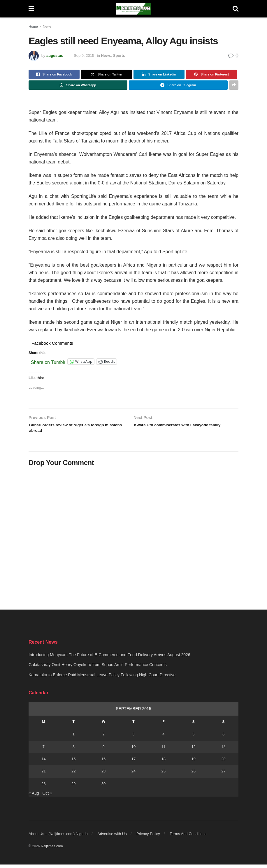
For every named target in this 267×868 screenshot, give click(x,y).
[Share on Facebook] (54, 74)
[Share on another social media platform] (234, 85)
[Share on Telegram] (178, 85)
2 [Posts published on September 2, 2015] (103, 738)
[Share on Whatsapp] (78, 85)
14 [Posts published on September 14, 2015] (43, 762)
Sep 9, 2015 (84, 56)
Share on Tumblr (48, 362)
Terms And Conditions (188, 837)
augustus (55, 56)
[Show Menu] (31, 9)
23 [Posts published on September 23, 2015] (103, 775)
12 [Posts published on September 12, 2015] (193, 750)
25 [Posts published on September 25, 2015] (164, 775)
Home (33, 27)
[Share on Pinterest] (211, 74)
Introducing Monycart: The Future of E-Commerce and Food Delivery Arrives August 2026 (109, 658)
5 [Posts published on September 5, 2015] (193, 738)
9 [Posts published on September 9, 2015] (103, 750)
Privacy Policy (148, 837)
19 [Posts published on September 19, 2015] (193, 762)
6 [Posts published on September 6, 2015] (223, 738)
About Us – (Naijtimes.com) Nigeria (58, 837)
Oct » (47, 797)
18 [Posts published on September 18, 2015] (164, 762)
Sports (119, 56)
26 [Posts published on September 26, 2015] (193, 775)
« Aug (34, 797)
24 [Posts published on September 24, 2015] (133, 775)
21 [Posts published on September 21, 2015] (43, 775)
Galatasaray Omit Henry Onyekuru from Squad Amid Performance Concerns (98, 668)
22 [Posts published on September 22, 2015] (73, 775)
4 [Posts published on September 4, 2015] (163, 738)
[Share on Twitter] (107, 74)
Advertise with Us (112, 837)
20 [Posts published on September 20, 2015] (223, 762)
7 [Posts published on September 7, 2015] (44, 750)
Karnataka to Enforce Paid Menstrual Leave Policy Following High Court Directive (102, 678)
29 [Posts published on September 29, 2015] (73, 787)
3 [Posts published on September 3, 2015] (133, 738)
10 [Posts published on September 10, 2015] (133, 750)
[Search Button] (236, 9)
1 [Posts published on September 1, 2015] (74, 738)
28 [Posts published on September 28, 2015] (43, 787)
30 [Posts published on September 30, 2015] (103, 787)
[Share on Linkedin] (159, 74)
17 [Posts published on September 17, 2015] (133, 762)
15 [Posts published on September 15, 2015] (73, 762)
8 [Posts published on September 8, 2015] (74, 750)
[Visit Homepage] (133, 9)
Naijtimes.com (52, 850)
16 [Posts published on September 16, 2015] (103, 762)
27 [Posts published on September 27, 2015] (223, 775)
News (47, 27)
